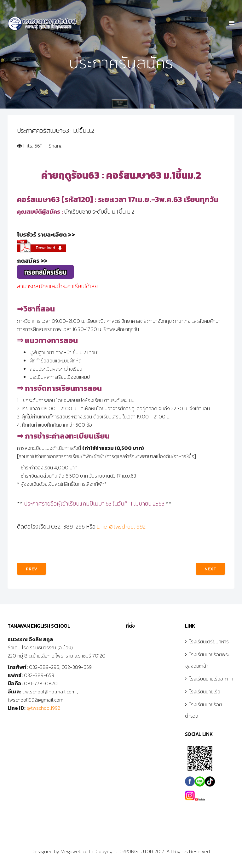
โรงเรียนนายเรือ (205, 692)
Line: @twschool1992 (121, 526)
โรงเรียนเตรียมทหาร (209, 641)
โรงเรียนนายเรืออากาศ (211, 679)
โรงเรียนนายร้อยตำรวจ (203, 710)
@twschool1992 (43, 708)
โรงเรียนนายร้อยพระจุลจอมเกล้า (207, 660)
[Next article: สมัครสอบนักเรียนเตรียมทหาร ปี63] (210, 569)
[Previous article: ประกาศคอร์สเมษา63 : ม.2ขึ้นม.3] (32, 569)
